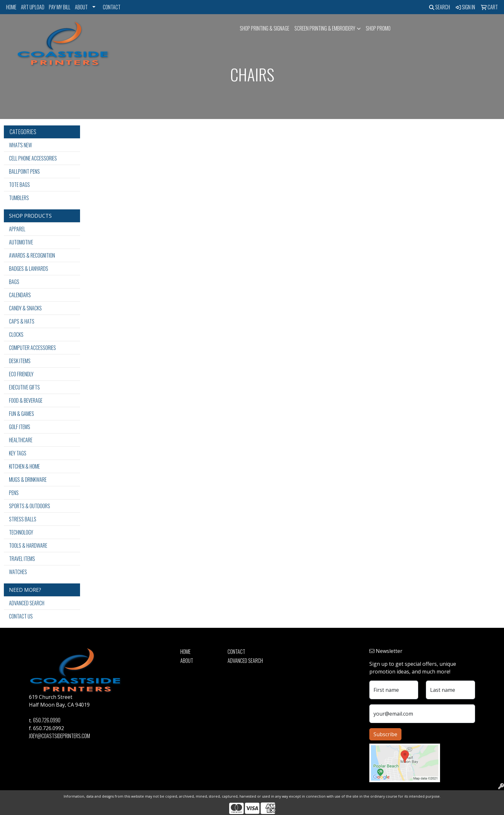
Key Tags (18, 453)
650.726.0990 (47, 720)
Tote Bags (19, 185)
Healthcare (21, 440)
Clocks (16, 334)
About (81, 7)
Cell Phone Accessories (33, 158)
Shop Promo (378, 28)
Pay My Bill (60, 7)
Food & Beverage (26, 400)
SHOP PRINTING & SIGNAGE (265, 28)
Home (11, 7)
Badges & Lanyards (29, 269)
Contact (112, 7)
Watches (18, 572)
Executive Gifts (24, 387)
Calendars (20, 295)
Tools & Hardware (28, 545)
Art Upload (33, 7)
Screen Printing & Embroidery (325, 28)
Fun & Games (22, 414)
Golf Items (20, 427)
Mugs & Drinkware (28, 480)
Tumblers (19, 198)
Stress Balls (23, 519)
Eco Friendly (21, 374)
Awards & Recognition (32, 255)
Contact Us (21, 616)
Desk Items (20, 361)
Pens (14, 493)
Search (440, 7)
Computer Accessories (32, 348)
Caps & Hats (22, 321)
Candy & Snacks (25, 308)
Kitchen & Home (24, 466)
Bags (14, 282)
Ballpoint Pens (24, 171)
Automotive (21, 242)
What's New (20, 145)
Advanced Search (27, 603)
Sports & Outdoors (30, 506)
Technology (21, 532)
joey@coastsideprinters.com (59, 736)
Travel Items (22, 559)
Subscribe (385, 734)
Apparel (17, 229)
